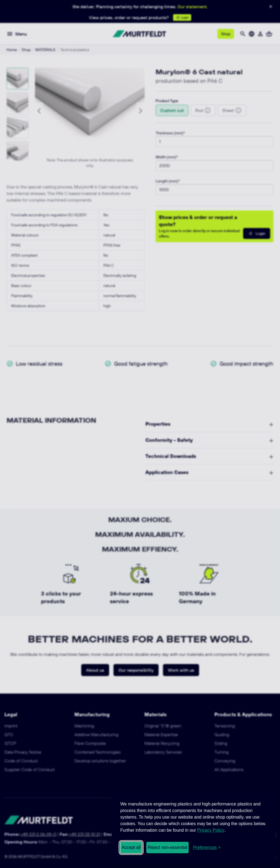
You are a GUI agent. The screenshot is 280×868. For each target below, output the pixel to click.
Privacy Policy (211, 830)
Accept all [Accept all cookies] (131, 847)
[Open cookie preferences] (207, 848)
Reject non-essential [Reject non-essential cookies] (167, 847)
